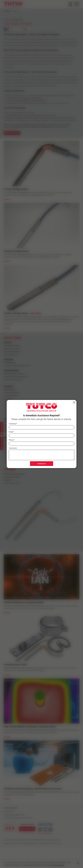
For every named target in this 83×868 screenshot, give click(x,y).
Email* (11, 432)
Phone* (12, 440)
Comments (13, 448)
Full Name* (13, 424)
